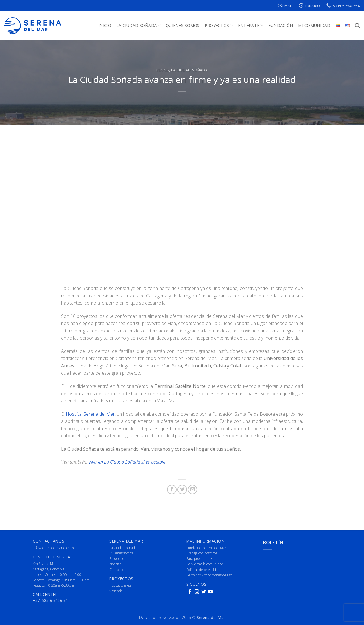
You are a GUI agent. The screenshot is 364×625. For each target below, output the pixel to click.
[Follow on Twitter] (204, 592)
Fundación (281, 25)
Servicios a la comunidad (205, 564)
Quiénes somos (121, 553)
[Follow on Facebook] (190, 592)
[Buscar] (357, 26)
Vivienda (116, 591)
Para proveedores (200, 559)
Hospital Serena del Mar (90, 414)
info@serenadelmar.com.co (53, 548)
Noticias (115, 564)
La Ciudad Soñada (138, 26)
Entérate (251, 26)
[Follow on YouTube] (210, 592)
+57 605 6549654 (343, 6)
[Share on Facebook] (172, 490)
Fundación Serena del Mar (206, 548)
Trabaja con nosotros (202, 553)
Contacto (116, 570)
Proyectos (219, 26)
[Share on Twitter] (182, 490)
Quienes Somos (183, 25)
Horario (309, 6)
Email (285, 6)
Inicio (105, 25)
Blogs (163, 70)
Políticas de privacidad (203, 570)
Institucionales (120, 585)
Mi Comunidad (314, 25)
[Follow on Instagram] (197, 592)
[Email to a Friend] (192, 490)
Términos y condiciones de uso (209, 575)
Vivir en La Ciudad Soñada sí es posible (127, 462)
